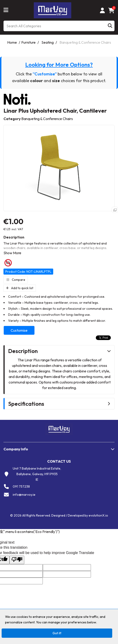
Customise (19, 330)
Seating (48, 42)
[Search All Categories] (59, 26)
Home (12, 42)
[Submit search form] (110, 26)
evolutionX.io (98, 515)
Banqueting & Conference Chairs (85, 42)
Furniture (28, 42)
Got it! (57, 633)
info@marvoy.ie (24, 495)
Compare (16, 280)
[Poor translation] (17, 560)
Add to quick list (20, 288)
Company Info (16, 449)
